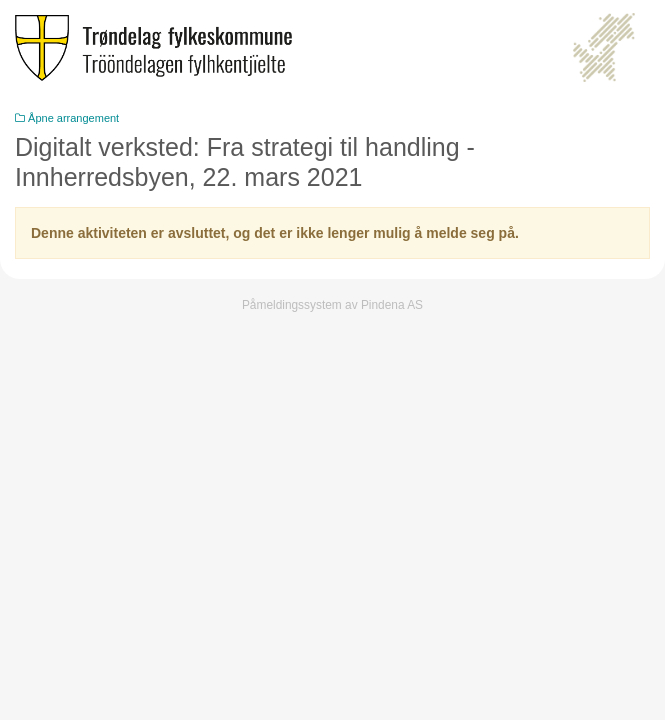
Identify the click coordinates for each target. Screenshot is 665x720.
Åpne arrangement (67, 118)
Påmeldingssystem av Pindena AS (332, 305)
